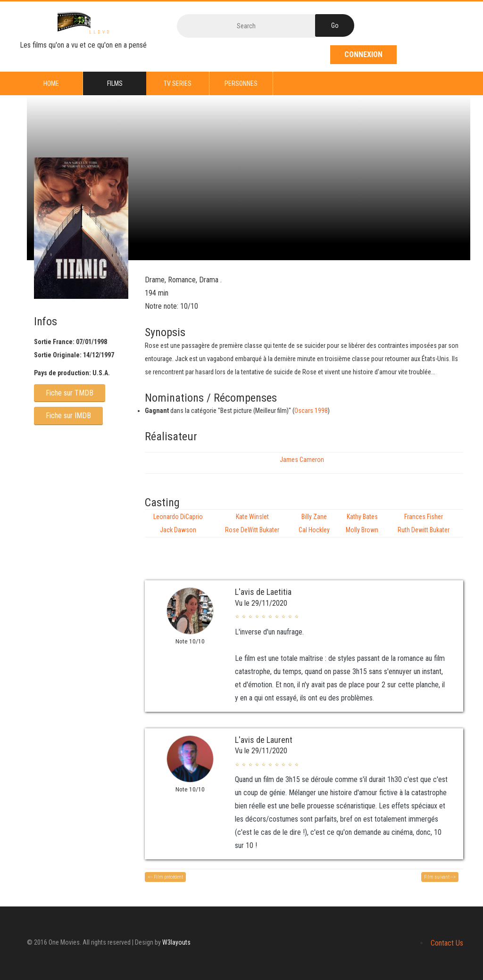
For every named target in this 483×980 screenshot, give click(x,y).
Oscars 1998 (311, 411)
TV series (178, 83)
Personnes (241, 83)
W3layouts (176, 942)
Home (51, 83)
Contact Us (447, 943)
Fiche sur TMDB (70, 393)
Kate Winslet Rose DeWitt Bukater (252, 523)
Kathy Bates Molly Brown (362, 523)
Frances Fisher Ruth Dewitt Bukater (424, 523)
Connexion (363, 54)
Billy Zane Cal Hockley (314, 523)
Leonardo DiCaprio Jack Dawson (178, 523)
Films (115, 83)
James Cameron (302, 460)
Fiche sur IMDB (68, 416)
